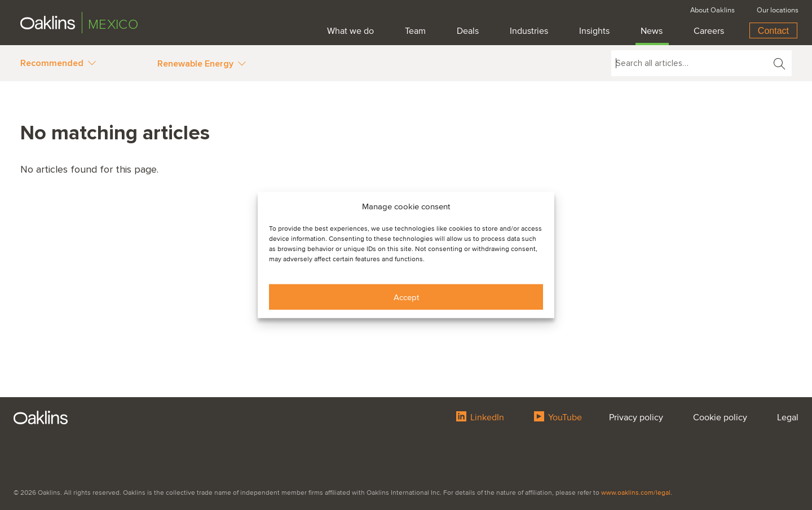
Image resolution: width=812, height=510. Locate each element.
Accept (406, 297)
